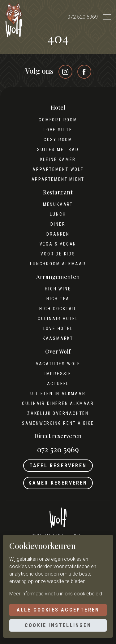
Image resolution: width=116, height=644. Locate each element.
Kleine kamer (58, 159)
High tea (58, 299)
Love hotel (58, 329)
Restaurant (58, 192)
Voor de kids (58, 254)
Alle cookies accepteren (58, 610)
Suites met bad (58, 150)
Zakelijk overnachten (58, 413)
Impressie (58, 374)
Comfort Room (58, 120)
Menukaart (58, 204)
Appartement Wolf (58, 169)
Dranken (58, 234)
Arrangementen (58, 277)
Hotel (58, 108)
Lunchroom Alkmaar (58, 264)
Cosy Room (58, 140)
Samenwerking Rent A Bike (58, 423)
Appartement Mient (58, 179)
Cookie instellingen (58, 625)
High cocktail (58, 309)
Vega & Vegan (58, 244)
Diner (58, 224)
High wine (58, 289)
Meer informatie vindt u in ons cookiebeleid (56, 594)
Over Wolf (58, 352)
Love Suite (58, 130)
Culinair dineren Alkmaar (58, 403)
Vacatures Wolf (58, 364)
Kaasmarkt (58, 338)
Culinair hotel (58, 319)
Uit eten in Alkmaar (58, 394)
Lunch (58, 214)
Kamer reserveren (58, 483)
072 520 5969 (83, 17)
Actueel (58, 384)
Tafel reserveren (58, 466)
